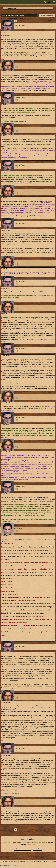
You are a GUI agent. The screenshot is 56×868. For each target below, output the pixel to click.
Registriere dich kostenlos (40, 843)
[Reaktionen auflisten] (3, 59)
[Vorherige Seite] (2, 830)
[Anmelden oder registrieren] (49, 2)
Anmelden (37, 849)
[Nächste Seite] (20, 21)
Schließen (15, 866)
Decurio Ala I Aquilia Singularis (11, 19)
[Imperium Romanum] (1, 2)
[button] (54, 2)
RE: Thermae (6, 36)
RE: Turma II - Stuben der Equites (10, 794)
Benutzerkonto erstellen (23, 849)
